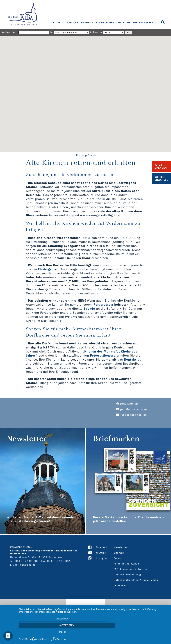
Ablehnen (41, 633)
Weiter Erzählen (162, 178)
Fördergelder (48, 269)
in (52, 33)
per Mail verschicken (132, 409)
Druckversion (127, 404)
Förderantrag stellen (126, 564)
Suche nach (9, 33)
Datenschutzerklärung (127, 575)
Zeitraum (96, 33)
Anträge (88, 22)
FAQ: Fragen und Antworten (131, 569)
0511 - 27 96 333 (27, 561)
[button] (86, 91)
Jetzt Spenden (161, 166)
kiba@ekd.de (28, 565)
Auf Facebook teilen (132, 415)
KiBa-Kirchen (106, 22)
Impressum (120, 585)
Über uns (72, 22)
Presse (118, 558)
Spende (89, 309)
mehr (146, 633)
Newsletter (120, 547)
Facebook (102, 547)
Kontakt (130, 360)
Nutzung (124, 22)
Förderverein (103, 305)
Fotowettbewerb (103, 355)
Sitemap (119, 553)
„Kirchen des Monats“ (100, 351)
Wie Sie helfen (144, 22)
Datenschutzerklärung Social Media (136, 580)
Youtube (101, 553)
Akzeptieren (93, 633)
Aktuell (57, 22)
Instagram (102, 558)
